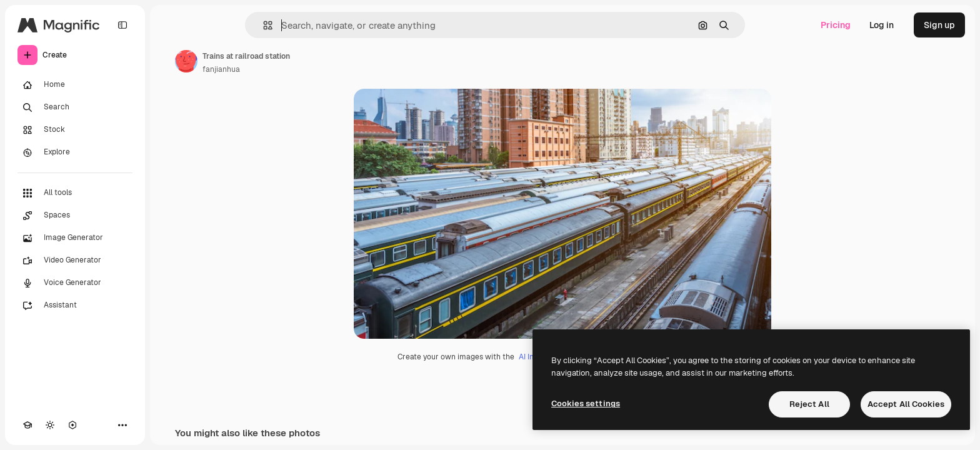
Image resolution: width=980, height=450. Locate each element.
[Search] (75, 107)
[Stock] (75, 130)
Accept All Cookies (906, 404)
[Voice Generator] (75, 283)
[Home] (75, 85)
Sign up (939, 25)
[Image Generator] (75, 238)
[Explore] (75, 152)
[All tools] (75, 193)
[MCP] (72, 425)
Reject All (809, 404)
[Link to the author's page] (186, 61)
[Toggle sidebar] (122, 25)
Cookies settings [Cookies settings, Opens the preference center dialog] (586, 403)
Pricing (836, 25)
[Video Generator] (75, 261)
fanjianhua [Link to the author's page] (221, 69)
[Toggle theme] (50, 425)
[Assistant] (75, 306)
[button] (263, 25)
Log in (882, 25)
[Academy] (27, 425)
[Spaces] (75, 216)
